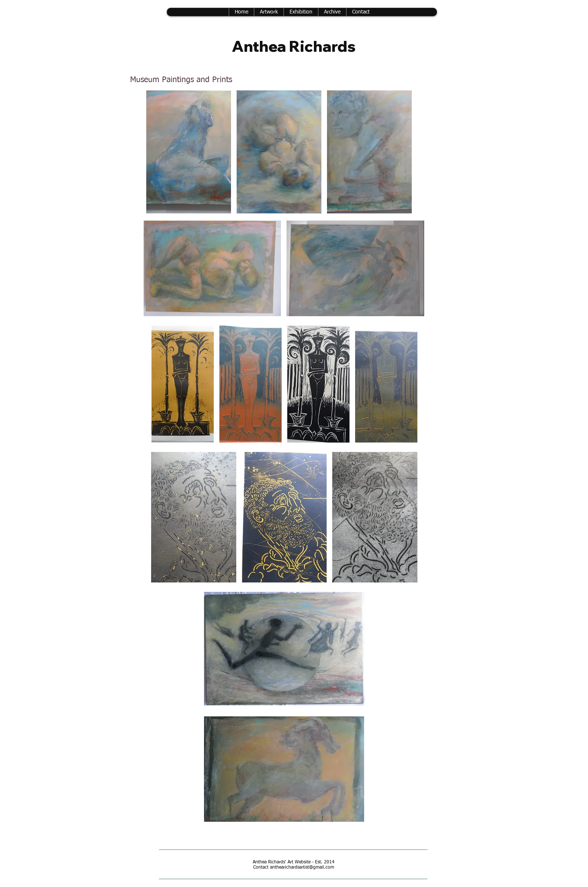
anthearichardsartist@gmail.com (302, 867)
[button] (332, 12)
